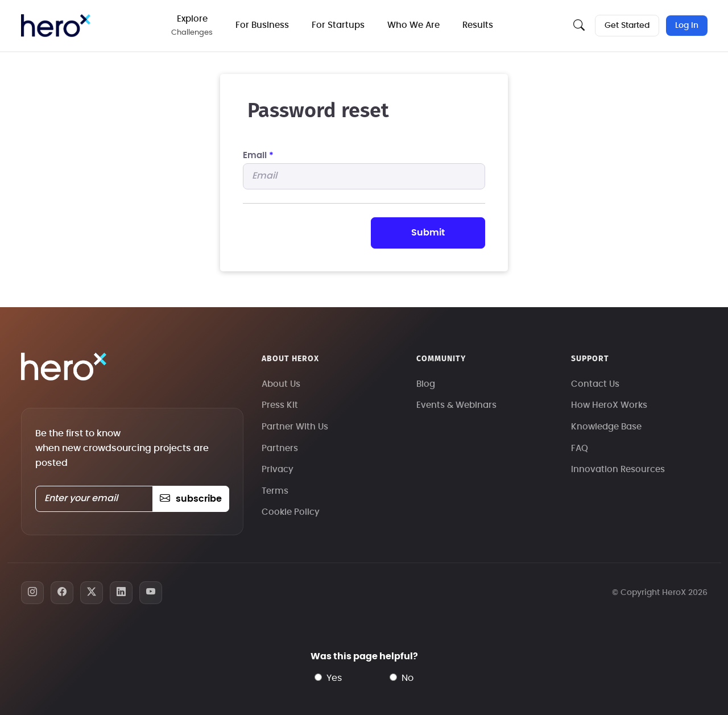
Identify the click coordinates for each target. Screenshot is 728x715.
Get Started (627, 26)
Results (478, 25)
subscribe (191, 499)
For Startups (339, 25)
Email (258, 156)
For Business (263, 25)
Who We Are (414, 25)
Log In (687, 26)
